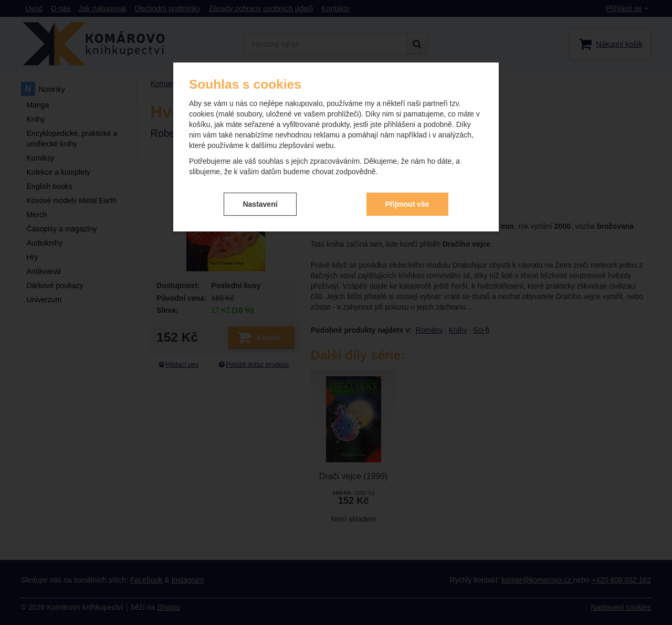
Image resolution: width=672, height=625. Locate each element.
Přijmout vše (407, 204)
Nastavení (260, 204)
